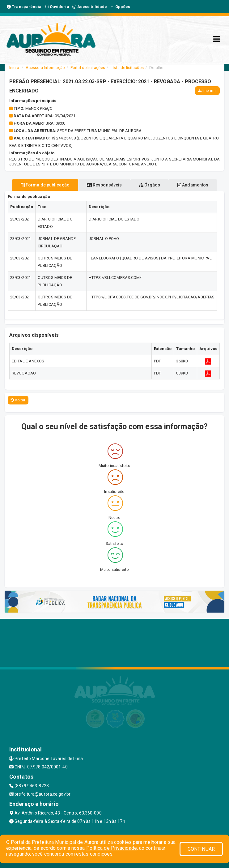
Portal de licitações (88, 68)
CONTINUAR (201, 849)
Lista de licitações (127, 68)
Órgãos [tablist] (150, 185)
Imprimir (207, 91)
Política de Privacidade (112, 848)
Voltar (18, 400)
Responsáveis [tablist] (104, 185)
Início (14, 68)
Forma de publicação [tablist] (45, 185)
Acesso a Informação (45, 68)
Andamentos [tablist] (193, 185)
